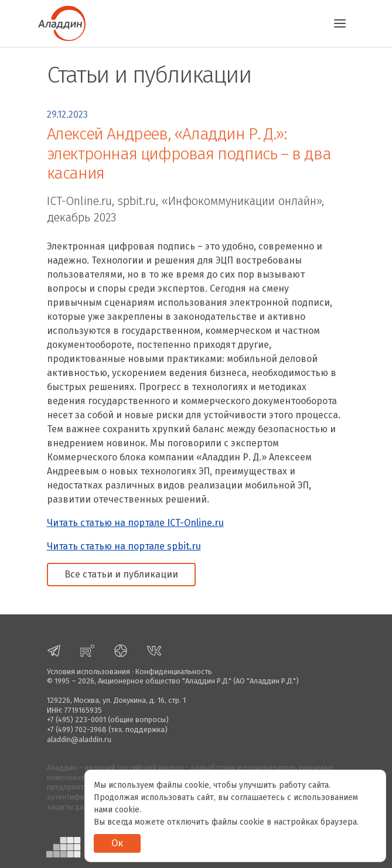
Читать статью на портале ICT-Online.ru (135, 523)
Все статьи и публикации (121, 574)
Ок (117, 843)
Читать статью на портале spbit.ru (124, 546)
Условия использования (88, 671)
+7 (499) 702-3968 (77, 729)
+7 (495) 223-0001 (76, 720)
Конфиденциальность (174, 671)
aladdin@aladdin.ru (79, 739)
